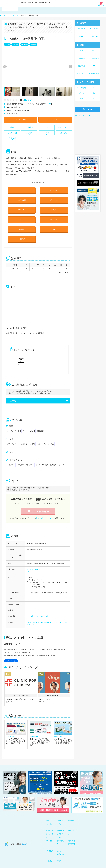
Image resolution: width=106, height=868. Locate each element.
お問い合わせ (11, 656)
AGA (81, 51)
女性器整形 (22, 235)
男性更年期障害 (94, 74)
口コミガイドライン (44, 514)
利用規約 (49, 855)
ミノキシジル (94, 29)
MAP (49, 104)
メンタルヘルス (81, 74)
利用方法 (81, 93)
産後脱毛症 (81, 66)
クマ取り (54, 208)
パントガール (94, 37)
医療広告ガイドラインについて (61, 829)
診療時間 (29, 127)
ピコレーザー (22, 208)
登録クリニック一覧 (50, 818)
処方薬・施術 (12, 133)
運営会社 (60, 855)
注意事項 (12, 138)
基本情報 (64, 133)
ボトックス (54, 198)
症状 (80, 45)
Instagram (39, 612)
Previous (5, 67)
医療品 (81, 23)
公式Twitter (31, 612)
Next (69, 67)
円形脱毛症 (81, 58)
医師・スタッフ (64, 127)
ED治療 (7, 44)
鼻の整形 (22, 226)
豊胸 (54, 226)
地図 (47, 127)
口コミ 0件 (29, 100)
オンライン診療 (86, 82)
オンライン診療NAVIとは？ (61, 849)
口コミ (47, 133)
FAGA (94, 51)
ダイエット (22, 189)
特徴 (12, 127)
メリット (94, 88)
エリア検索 (50, 836)
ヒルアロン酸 (22, 198)
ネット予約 (21, 119)
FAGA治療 (24, 44)
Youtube (46, 612)
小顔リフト (54, 189)
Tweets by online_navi (83, 115)
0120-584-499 (35, 565)
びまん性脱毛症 (94, 58)
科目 (94, 99)
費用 (81, 99)
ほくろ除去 (54, 217)
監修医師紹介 (61, 837)
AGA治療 (15, 44)
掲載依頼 (71, 816)
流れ (94, 93)
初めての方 (101, 5)
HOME (3, 15)
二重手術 (22, 217)
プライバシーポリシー (61, 818)
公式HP (55, 119)
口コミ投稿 (50, 845)
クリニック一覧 (13, 15)
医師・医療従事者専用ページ (72, 839)
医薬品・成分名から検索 (50, 829)
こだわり (29, 133)
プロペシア (81, 29)
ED (94, 66)
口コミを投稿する (38, 508)
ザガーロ (81, 37)
